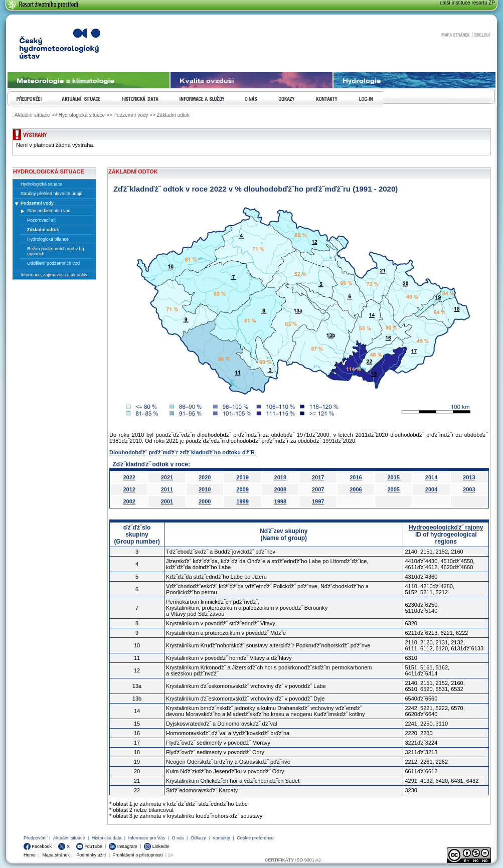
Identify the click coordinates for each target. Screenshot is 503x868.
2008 (280, 489)
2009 (242, 489)
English (482, 35)
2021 (167, 477)
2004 (431, 489)
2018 (280, 477)
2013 (469, 477)
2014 (431, 477)
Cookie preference (255, 838)
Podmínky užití (91, 855)
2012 (129, 489)
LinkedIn (157, 846)
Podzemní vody (37, 203)
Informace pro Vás (147, 838)
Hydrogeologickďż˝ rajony (446, 528)
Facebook (38, 846)
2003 (469, 489)
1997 (318, 501)
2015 (393, 477)
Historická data (107, 838)
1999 (242, 501)
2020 (205, 477)
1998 (280, 501)
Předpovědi (35, 838)
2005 (393, 489)
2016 (356, 477)
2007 (318, 489)
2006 (356, 489)
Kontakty (221, 838)
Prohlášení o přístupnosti (138, 855)
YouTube (89, 846)
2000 (205, 501)
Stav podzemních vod (49, 211)
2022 (129, 477)
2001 (167, 501)
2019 (242, 477)
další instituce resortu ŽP (467, 3)
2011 (167, 489)
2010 (205, 489)
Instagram (123, 846)
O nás (178, 838)
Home (30, 855)
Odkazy (198, 838)
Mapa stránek (455, 35)
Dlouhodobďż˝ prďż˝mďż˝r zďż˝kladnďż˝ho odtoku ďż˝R (182, 452)
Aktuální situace (69, 838)
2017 (318, 477)
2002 (129, 501)
